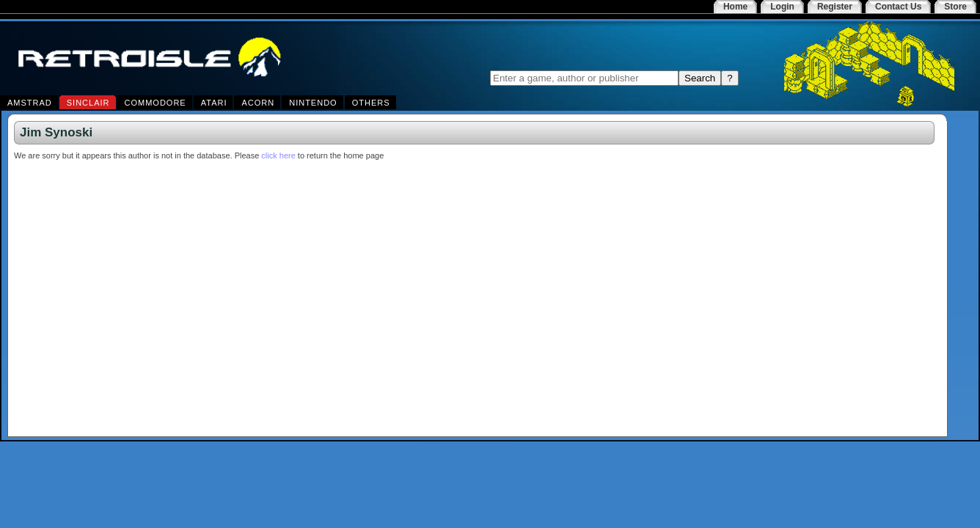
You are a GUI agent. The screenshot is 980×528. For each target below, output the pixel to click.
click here (278, 155)
